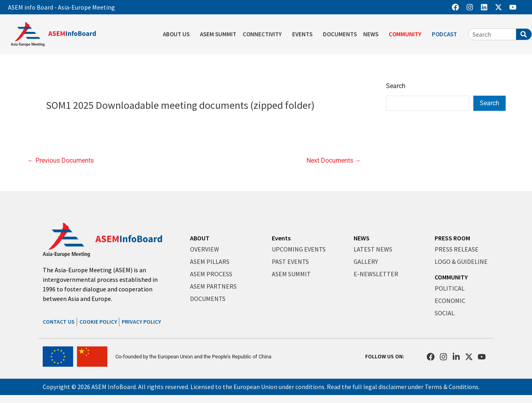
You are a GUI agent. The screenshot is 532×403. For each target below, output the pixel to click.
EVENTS (304, 34)
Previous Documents (61, 161)
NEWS (373, 34)
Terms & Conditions (452, 387)
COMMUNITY (407, 34)
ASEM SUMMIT (218, 34)
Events (281, 238)
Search (396, 86)
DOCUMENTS (340, 34)
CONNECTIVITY (264, 34)
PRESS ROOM (452, 238)
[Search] (524, 34)
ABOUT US (178, 34)
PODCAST (446, 34)
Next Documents (334, 161)
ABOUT (200, 238)
